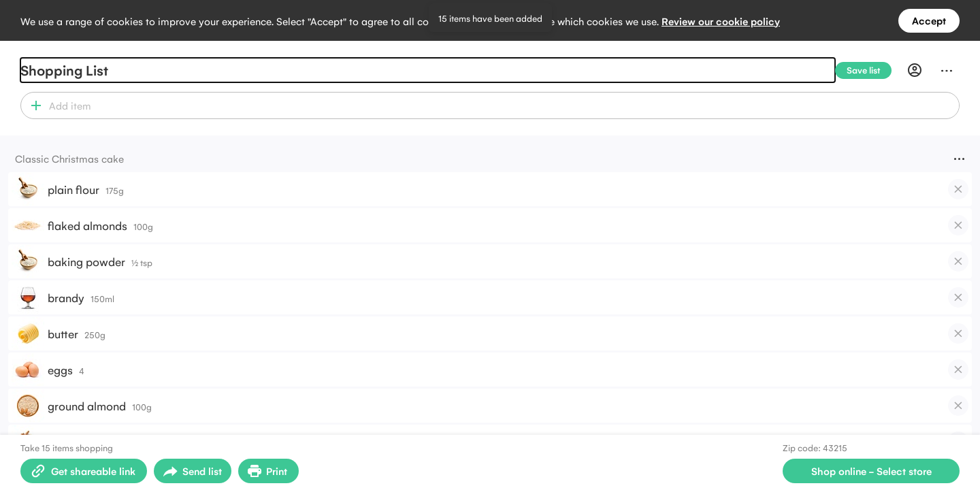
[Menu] (947, 70)
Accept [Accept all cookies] (929, 20)
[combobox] (502, 105)
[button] (33, 105)
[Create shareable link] (84, 471)
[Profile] (915, 70)
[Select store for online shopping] (871, 471)
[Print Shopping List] (268, 471)
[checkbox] (958, 189)
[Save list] (869, 70)
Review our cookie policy (721, 21)
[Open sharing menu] (193, 471)
